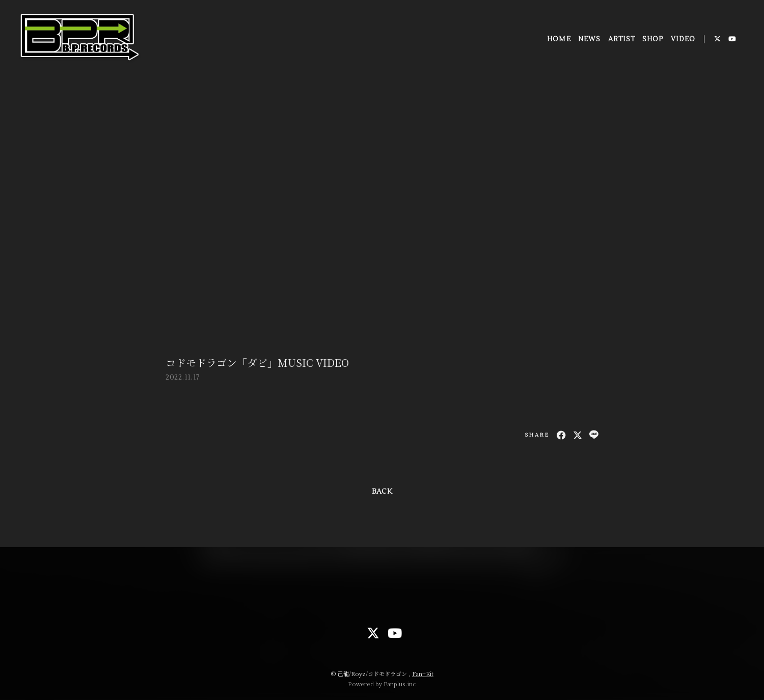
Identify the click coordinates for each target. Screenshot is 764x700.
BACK (382, 492)
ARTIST (621, 40)
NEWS (589, 40)
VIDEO (682, 40)
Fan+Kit (423, 674)
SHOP (652, 40)
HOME (558, 40)
